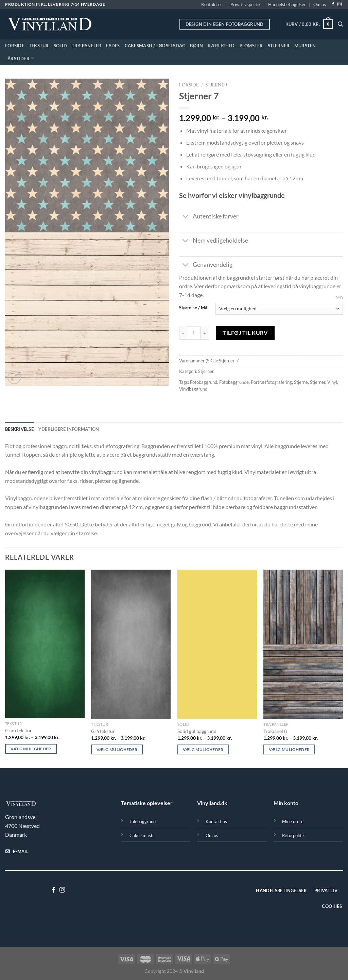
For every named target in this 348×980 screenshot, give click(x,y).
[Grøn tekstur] (45, 644)
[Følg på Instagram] (340, 4)
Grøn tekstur (19, 730)
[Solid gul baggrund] (217, 644)
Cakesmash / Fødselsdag (155, 46)
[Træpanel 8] (303, 644)
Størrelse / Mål (194, 308)
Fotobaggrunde (234, 382)
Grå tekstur (103, 731)
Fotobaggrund (204, 382)
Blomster (251, 46)
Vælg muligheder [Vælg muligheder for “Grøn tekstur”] (31, 749)
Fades (113, 46)
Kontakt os (212, 4)
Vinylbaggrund (193, 389)
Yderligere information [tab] (69, 429)
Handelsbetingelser (287, 4)
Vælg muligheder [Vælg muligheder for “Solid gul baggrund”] (203, 749)
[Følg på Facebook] (333, 4)
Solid (60, 46)
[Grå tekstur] (131, 644)
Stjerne (301, 382)
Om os (320, 4)
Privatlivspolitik (246, 4)
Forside (15, 46)
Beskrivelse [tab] (19, 429)
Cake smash (141, 835)
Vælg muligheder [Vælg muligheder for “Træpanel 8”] (289, 749)
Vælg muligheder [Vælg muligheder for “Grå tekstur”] (117, 749)
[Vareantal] (194, 333)
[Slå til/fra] (186, 217)
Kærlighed (221, 46)
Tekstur (39, 46)
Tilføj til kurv (245, 333)
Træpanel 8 (275, 731)
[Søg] (340, 24)
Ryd (339, 298)
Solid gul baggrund (197, 731)
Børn (196, 46)
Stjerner (279, 46)
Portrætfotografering (271, 382)
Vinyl (332, 382)
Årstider (21, 58)
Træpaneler (87, 46)
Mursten (305, 46)
